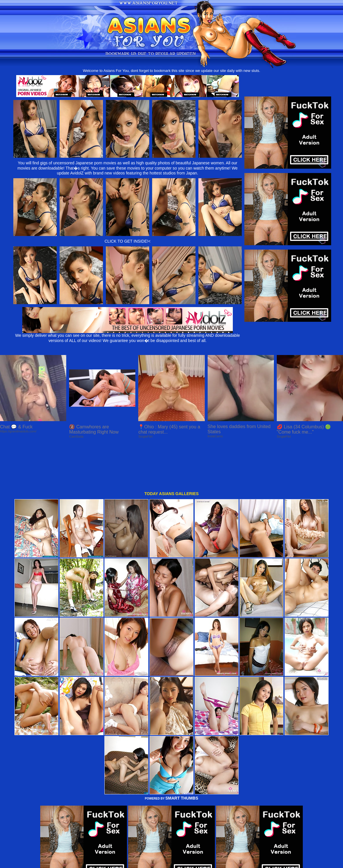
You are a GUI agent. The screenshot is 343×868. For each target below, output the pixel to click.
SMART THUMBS (182, 755)
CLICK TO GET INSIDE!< (127, 241)
